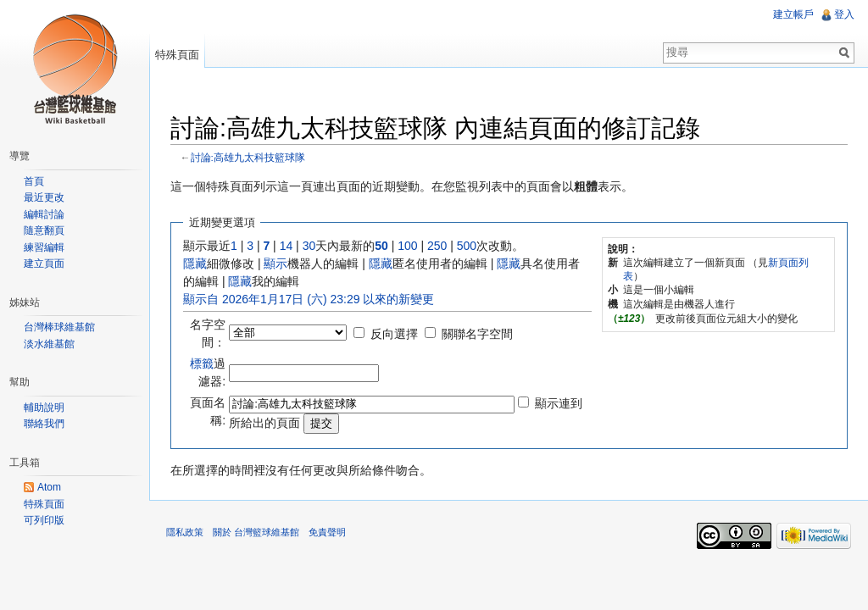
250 (437, 246)
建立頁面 (44, 263)
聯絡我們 (44, 424)
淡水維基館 (49, 344)
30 (309, 246)
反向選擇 (394, 334)
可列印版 (44, 520)
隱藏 (195, 263)
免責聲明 (327, 532)
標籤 (202, 363)
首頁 (34, 181)
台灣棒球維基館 (59, 327)
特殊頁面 (177, 55)
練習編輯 (44, 247)
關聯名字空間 (477, 334)
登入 (844, 14)
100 (407, 246)
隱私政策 (185, 532)
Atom (49, 487)
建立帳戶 (793, 14)
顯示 (275, 263)
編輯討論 (44, 214)
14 (287, 246)
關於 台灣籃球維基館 (256, 532)
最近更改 (44, 197)
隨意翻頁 (44, 230)
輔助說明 (44, 408)
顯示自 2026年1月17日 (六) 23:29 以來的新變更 (309, 299)
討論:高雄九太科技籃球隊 (248, 157)
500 (467, 246)
